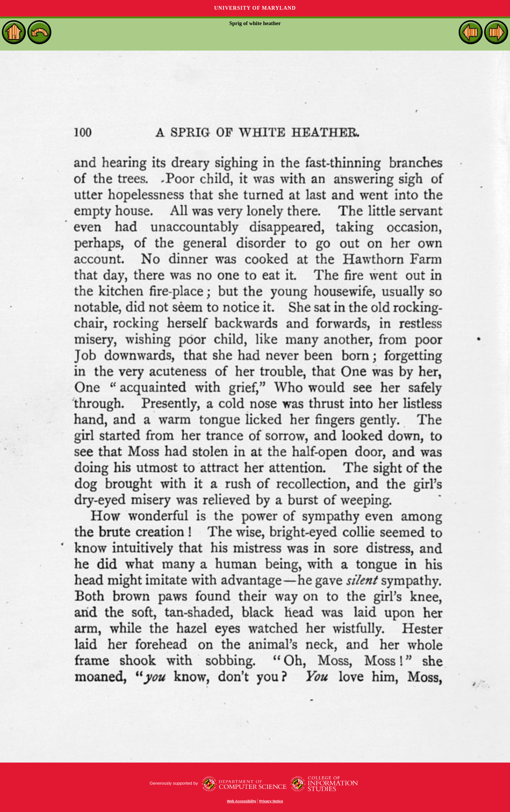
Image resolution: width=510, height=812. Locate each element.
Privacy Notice (271, 801)
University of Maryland (255, 8)
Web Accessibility (242, 801)
